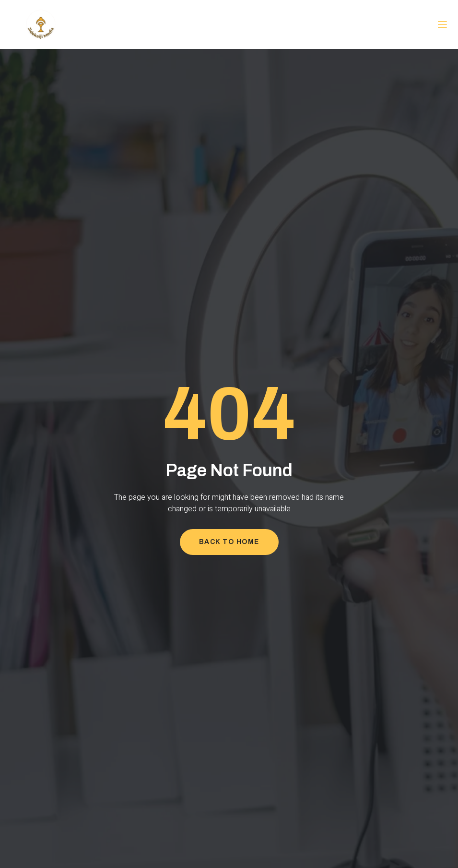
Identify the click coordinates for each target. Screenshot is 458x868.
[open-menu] (442, 25)
